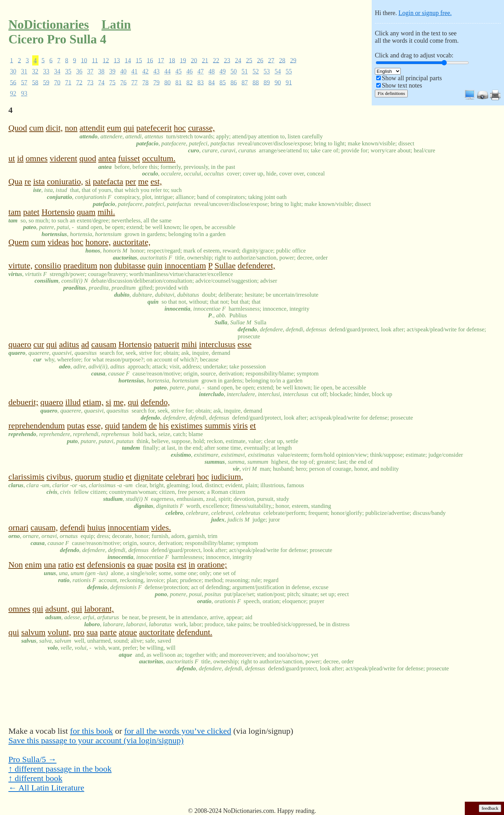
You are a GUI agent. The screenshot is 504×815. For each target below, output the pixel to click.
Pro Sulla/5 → (32, 759)
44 (168, 71)
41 (134, 71)
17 (161, 60)
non (71, 128)
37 (90, 71)
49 (223, 71)
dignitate (149, 477)
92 (13, 94)
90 (278, 82)
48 (212, 71)
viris (240, 426)
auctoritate (157, 632)
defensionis (106, 565)
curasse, (201, 128)
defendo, (155, 402)
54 (278, 71)
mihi (189, 344)
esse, (95, 426)
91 (289, 82)
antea (107, 158)
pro (79, 632)
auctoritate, (132, 242)
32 (35, 71)
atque (128, 632)
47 (201, 71)
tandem (135, 426)
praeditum (80, 265)
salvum (33, 632)
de (153, 426)
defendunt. (195, 632)
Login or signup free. (425, 13)
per (131, 181)
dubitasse (130, 265)
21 (205, 60)
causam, (44, 527)
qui (129, 128)
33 (46, 71)
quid (113, 426)
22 (216, 60)
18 (172, 60)
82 (190, 82)
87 (245, 82)
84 (212, 82)
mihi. (106, 212)
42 (146, 71)
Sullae (225, 265)
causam (104, 344)
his (164, 426)
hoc (180, 128)
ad (85, 344)
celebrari (180, 477)
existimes (187, 426)
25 (249, 60)
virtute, (20, 265)
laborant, (99, 609)
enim (33, 565)
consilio (48, 265)
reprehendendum (37, 426)
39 (112, 71)
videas (58, 242)
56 (13, 82)
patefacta (108, 181)
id (20, 158)
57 (24, 82)
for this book (92, 731)
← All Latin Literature (46, 788)
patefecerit (154, 128)
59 (46, 82)
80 (168, 82)
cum (36, 128)
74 (101, 82)
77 (134, 82)
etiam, (93, 402)
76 (124, 82)
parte (108, 632)
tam (15, 212)
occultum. (159, 158)
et (253, 426)
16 (150, 60)
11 (95, 60)
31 (24, 71)
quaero (20, 344)
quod (88, 158)
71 (68, 82)
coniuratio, (65, 181)
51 (245, 71)
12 (106, 60)
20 (194, 60)
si (88, 181)
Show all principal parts (412, 78)
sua (92, 632)
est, (156, 181)
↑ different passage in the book (60, 769)
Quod (18, 128)
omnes (37, 158)
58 (35, 82)
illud (73, 402)
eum (114, 128)
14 (128, 60)
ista (39, 181)
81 (178, 82)
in (192, 565)
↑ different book (35, 778)
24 (238, 60)
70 (57, 82)
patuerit (166, 344)
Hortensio (58, 212)
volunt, (59, 632)
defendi (72, 527)
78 (146, 82)
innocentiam (185, 265)
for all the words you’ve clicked (178, 731)
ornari (18, 527)
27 (271, 60)
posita (165, 565)
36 (79, 71)
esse (245, 344)
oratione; (212, 565)
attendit (92, 128)
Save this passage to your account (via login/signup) (96, 740)
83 (201, 82)
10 (84, 60)
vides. (161, 527)
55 (289, 71)
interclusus (217, 344)
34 (57, 71)
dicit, (54, 128)
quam (86, 212)
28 (282, 60)
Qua (15, 181)
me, (120, 402)
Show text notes (402, 85)
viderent (64, 158)
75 (112, 82)
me (143, 181)
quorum (88, 477)
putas (76, 426)
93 (24, 94)
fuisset (129, 158)
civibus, (60, 477)
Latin (116, 25)
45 (178, 71)
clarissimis (26, 477)
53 (267, 71)
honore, (98, 242)
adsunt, (57, 609)
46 (190, 71)
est (80, 565)
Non (16, 565)
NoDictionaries (49, 25)
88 (256, 82)
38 (101, 71)
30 (13, 71)
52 (256, 71)
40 (124, 71)
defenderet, (256, 265)
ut (12, 158)
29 (293, 60)
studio (114, 477)
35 (68, 71)
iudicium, (227, 477)
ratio (66, 565)
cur (39, 344)
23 (227, 60)
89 (267, 82)
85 (223, 82)
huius (96, 527)
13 (117, 60)
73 (90, 82)
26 (260, 60)
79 (156, 82)
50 (234, 71)
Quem (19, 242)
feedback (490, 808)
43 (156, 71)
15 (139, 60)
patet (31, 212)
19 (183, 60)
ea (131, 565)
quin (155, 265)
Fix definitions (391, 93)
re (28, 181)
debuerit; (23, 402)
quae (145, 565)
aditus (69, 344)
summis (218, 426)
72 (79, 82)
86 (234, 82)
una (50, 565)
